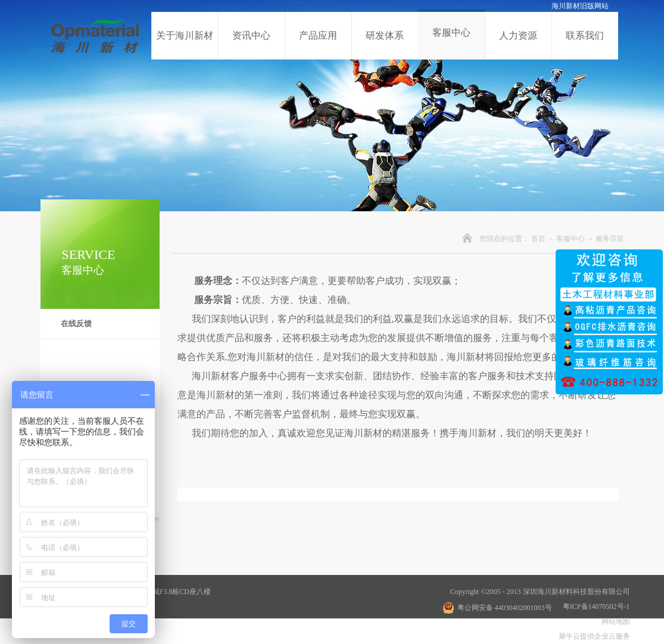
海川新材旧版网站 (580, 6)
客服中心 (571, 239)
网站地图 (614, 621)
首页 (538, 239)
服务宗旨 (610, 239)
